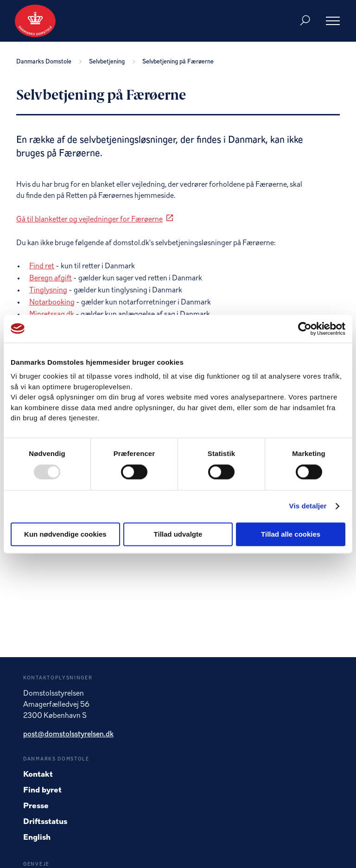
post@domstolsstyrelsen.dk (68, 735)
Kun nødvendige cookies (65, 534)
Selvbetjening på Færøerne (178, 62)
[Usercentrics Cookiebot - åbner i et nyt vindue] (305, 329)
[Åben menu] (333, 21)
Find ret (42, 266)
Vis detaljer (308, 506)
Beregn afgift (51, 279)
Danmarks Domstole (45, 62)
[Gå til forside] (35, 21)
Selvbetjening (108, 62)
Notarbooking (52, 303)
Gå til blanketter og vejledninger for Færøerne (89, 220)
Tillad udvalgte (178, 534)
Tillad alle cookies (291, 534)
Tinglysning (48, 291)
